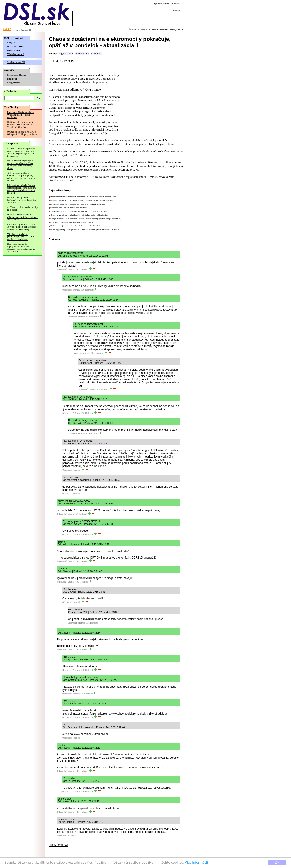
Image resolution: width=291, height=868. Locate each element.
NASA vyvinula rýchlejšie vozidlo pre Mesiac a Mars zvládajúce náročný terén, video (20, 164)
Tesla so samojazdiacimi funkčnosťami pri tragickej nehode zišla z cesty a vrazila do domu (21, 177)
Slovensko (96, 54)
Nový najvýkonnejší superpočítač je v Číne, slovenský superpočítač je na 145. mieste (21, 248)
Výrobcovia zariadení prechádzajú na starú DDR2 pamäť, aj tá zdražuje (20, 237)
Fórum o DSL (14, 50)
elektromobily (82, 54)
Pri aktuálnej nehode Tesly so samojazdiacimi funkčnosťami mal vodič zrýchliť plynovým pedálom (22, 189)
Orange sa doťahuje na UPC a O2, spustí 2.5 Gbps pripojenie (22, 133)
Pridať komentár (58, 845)
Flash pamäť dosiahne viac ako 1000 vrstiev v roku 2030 (73, 222)
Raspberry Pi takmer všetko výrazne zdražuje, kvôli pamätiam (20, 115)
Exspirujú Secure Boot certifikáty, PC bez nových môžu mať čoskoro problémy (82, 200)
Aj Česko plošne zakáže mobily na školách (22, 209)
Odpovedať (62, 269)
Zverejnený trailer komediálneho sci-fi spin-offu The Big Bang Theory (78, 204)
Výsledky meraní (15, 54)
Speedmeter (13, 75)
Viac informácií (196, 863)
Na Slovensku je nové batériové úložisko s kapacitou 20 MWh (22, 200)
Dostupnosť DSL (15, 47)
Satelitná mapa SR (16, 62)
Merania (23, 75)
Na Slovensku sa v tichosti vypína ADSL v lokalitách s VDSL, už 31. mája (20, 125)
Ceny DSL (12, 43)
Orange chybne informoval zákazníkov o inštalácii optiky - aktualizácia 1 (22, 217)
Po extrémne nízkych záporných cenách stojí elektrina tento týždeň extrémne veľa (83, 197)
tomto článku (109, 115)
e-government (66, 54)
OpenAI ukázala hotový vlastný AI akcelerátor (69, 208)
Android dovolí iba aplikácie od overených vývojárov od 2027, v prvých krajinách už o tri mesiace (21, 152)
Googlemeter (13, 83)
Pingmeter (12, 79)
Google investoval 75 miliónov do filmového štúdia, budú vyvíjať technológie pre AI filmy (86, 219)
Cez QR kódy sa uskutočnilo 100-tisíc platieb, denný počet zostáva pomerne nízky (21, 227)
